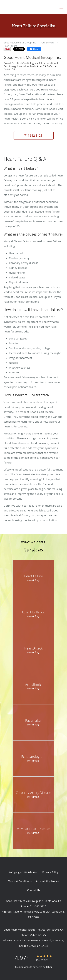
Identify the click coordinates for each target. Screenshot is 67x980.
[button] (61, 7)
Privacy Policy (50, 872)
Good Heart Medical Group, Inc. (20, 43)
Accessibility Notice (47, 881)
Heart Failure (10, 46)
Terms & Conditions (20, 881)
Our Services (48, 43)
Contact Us (34, 890)
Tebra (49, 967)
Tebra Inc (33, 872)
